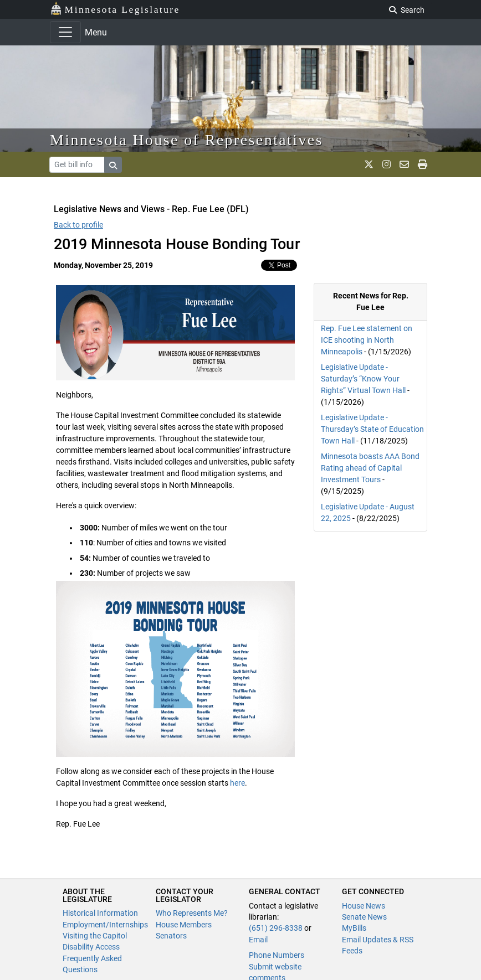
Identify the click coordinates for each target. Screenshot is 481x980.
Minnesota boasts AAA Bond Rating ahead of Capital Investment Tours (370, 468)
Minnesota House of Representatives (186, 140)
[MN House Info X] (369, 164)
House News (364, 906)
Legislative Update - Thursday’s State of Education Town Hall (372, 429)
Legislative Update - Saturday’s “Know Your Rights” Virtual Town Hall (363, 379)
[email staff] (404, 164)
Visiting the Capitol (95, 936)
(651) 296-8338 (276, 928)
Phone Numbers (277, 955)
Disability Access (91, 947)
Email (258, 940)
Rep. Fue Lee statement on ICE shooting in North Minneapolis (367, 340)
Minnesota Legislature (115, 9)
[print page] (423, 164)
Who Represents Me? (192, 913)
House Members (184, 925)
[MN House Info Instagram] (387, 164)
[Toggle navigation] (65, 32)
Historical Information (100, 913)
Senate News (364, 917)
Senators (171, 936)
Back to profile (78, 225)
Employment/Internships (105, 925)
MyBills (354, 928)
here (237, 783)
